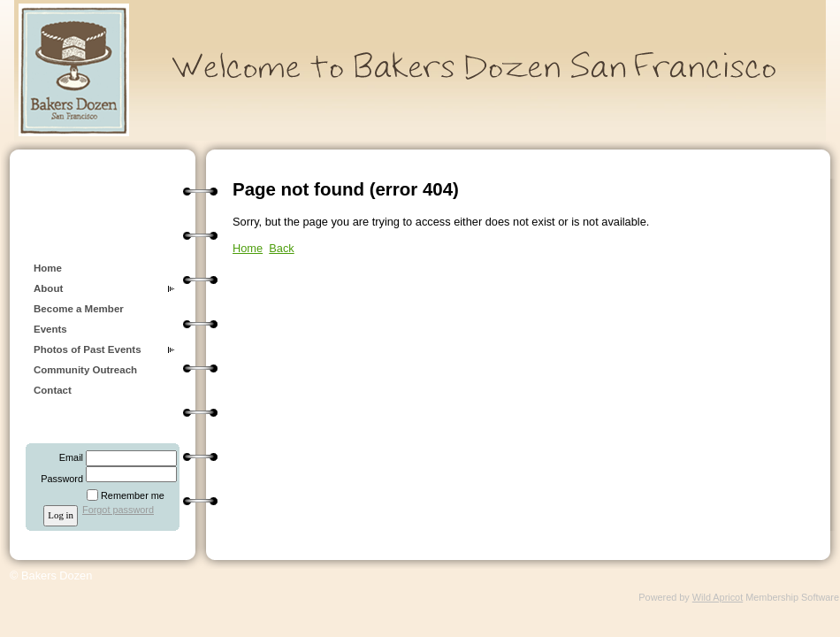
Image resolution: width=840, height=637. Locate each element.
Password (59, 479)
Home (48, 268)
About (48, 288)
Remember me (133, 495)
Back (281, 248)
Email (68, 457)
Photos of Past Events (88, 349)
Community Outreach (85, 370)
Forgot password (118, 510)
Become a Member (79, 309)
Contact (53, 390)
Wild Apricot (718, 597)
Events (50, 329)
